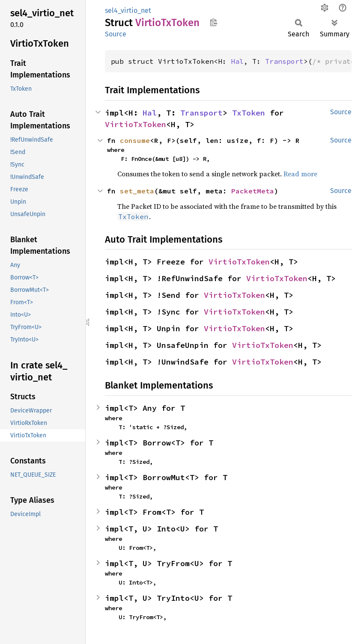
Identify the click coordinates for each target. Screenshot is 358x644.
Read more (300, 174)
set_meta (137, 191)
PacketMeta (253, 191)
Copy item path (213, 22)
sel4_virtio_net (128, 10)
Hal (237, 61)
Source (116, 34)
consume (135, 140)
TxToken (249, 113)
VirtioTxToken (136, 124)
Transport (284, 61)
